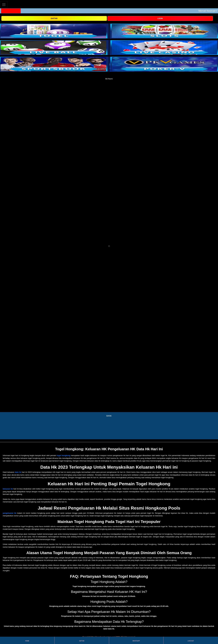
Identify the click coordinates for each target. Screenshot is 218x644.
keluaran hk (8, 489)
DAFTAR (54, 18)
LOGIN (160, 18)
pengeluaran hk (10, 513)
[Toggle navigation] (4, 4)
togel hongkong (63, 455)
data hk (18, 472)
